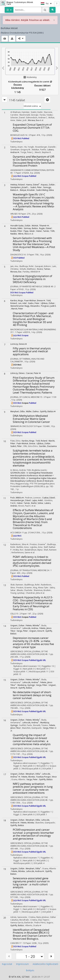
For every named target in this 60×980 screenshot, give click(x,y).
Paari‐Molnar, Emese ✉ (35, 301)
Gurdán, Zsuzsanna (48, 446)
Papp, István (29, 231)
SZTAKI (26, 977)
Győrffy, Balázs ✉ (48, 411)
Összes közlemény (18, 86)
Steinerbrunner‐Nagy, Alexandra (25, 306)
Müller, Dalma (32, 411)
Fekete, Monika (28, 777)
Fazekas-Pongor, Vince (46, 777)
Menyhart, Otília (18, 411)
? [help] (57, 4)
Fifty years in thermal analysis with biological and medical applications (32, 351)
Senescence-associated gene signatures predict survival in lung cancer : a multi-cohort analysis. (31, 883)
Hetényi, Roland (18, 185)
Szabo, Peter (34, 303)
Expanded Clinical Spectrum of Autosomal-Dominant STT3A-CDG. (32, 128)
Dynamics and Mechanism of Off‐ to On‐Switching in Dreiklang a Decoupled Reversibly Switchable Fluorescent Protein (34, 161)
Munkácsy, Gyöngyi (26, 685)
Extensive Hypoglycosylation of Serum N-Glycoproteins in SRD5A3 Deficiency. (32, 279)
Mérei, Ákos (24, 234)
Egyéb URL (41, 660)
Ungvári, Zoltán (17, 869)
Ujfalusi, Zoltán (43, 443)
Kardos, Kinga (17, 301)
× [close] (54, 20)
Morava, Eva (33, 120)
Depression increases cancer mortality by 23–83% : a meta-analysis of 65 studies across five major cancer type (33, 642)
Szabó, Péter (36, 187)
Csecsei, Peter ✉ (33, 373)
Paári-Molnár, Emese (26, 443)
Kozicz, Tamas (44, 269)
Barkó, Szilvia (37, 503)
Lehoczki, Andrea (30, 628)
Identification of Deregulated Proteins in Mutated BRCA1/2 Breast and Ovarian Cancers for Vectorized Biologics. (32, 934)
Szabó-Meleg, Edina (45, 190)
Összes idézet (42, 86)
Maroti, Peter (17, 309)
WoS (20, 138)
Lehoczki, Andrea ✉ (35, 871)
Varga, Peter (32, 779)
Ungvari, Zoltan (17, 625)
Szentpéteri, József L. (20, 187)
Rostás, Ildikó (16, 228)
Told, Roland (41, 441)
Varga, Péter (22, 631)
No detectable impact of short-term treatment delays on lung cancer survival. (32, 695)
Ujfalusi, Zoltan (48, 303)
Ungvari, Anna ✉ (37, 631)
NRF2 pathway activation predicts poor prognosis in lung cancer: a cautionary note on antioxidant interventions (33, 788)
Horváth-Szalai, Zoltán (20, 226)
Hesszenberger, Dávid (20, 500)
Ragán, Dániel (45, 228)
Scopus (25, 176)
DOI (15, 138)
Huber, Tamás (43, 231)
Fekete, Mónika (33, 625)
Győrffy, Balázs (25, 688)
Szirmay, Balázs (31, 228)
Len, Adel (22, 303)
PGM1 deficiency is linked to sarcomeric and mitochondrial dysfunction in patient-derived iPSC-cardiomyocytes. (32, 561)
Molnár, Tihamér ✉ (40, 226)
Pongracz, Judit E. (49, 306)
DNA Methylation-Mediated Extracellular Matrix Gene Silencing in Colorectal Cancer (31, 419)
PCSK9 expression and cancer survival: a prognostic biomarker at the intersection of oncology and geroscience (33, 834)
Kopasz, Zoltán (48, 185)
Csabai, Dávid (48, 498)
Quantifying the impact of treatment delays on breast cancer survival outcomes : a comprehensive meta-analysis (32, 739)
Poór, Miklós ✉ (17, 498)
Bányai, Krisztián (27, 190)
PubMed (26, 138)
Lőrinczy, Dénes (17, 373)
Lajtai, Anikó (37, 500)
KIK (19, 977)
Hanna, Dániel (33, 185)
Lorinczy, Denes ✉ (19, 344)
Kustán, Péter (16, 231)
